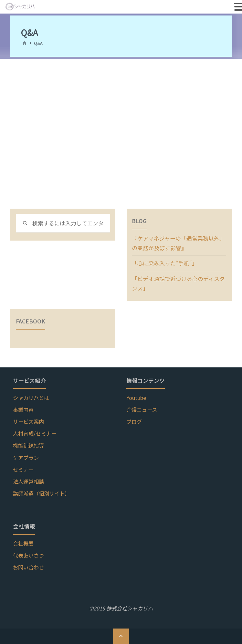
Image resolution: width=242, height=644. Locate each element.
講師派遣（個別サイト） (41, 491)
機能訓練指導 (28, 443)
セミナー (23, 467)
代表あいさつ (28, 553)
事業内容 (23, 407)
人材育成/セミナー (35, 431)
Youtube (136, 395)
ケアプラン (26, 455)
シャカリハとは (31, 395)
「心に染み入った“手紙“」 (163, 262)
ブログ (134, 419)
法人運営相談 (28, 479)
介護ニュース (142, 407)
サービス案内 (28, 419)
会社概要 (23, 541)
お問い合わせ (28, 565)
